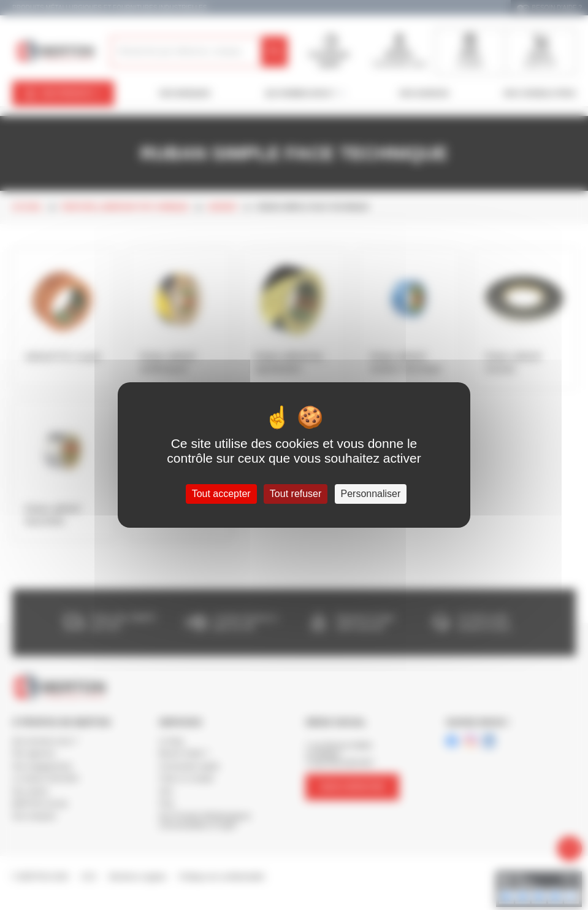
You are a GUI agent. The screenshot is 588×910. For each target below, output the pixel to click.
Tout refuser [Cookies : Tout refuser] (296, 494)
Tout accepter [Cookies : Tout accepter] (221, 494)
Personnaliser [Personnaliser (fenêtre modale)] (371, 494)
